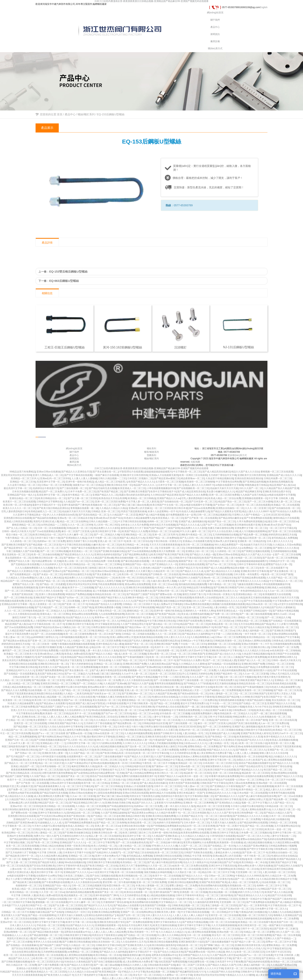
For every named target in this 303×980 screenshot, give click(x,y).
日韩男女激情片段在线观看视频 (107, 627)
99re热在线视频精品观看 (104, 710)
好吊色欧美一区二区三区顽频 (175, 713)
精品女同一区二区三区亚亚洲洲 (213, 806)
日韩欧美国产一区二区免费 (284, 647)
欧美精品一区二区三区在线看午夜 (255, 922)
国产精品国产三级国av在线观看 (133, 809)
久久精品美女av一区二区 (174, 670)
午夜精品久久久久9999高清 (250, 876)
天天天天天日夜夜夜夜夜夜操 (164, 545)
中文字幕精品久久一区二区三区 (286, 581)
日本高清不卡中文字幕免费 (229, 962)
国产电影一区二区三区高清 (287, 690)
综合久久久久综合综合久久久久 (78, 746)
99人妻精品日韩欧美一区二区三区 (79, 849)
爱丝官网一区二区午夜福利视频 (119, 882)
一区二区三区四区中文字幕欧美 (18, 902)
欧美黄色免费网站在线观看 (195, 833)
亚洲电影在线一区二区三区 (284, 627)
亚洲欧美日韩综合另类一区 (118, 485)
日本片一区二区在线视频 (282, 816)
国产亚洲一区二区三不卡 (75, 604)
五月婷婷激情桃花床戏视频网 (256, 919)
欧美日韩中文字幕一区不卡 (275, 727)
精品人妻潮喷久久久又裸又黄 (135, 571)
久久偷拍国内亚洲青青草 (205, 902)
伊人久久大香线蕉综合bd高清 (62, 515)
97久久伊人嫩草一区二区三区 (195, 531)
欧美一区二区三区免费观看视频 (81, 667)
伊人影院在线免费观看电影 (107, 793)
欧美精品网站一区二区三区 (16, 833)
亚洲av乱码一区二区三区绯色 (55, 478)
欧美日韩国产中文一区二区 (277, 697)
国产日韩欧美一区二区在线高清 (164, 574)
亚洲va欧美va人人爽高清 (50, 654)
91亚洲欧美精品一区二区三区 (136, 535)
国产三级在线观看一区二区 (73, 488)
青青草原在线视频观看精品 (168, 684)
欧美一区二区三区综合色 (140, 541)
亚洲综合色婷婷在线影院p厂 (109, 555)
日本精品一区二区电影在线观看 (138, 634)
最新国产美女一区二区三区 (193, 561)
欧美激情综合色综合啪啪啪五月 (190, 737)
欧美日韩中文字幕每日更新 (79, 760)
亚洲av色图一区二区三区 (191, 766)
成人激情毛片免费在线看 (75, 730)
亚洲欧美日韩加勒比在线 (69, 859)
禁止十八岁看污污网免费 (285, 624)
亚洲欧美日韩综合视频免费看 (161, 816)
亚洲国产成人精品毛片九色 (131, 538)
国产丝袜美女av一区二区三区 (105, 694)
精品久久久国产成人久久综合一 (257, 555)
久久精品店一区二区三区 (82, 945)
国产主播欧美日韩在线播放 (76, 942)
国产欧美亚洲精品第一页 (107, 972)
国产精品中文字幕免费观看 (148, 601)
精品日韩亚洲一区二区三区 (256, 538)
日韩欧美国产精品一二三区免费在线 (198, 700)
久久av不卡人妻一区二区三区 (137, 674)
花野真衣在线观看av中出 (77, 932)
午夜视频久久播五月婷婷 (109, 697)
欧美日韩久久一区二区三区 (137, 697)
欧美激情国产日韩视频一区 (156, 905)
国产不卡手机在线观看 (285, 670)
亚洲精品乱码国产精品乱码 (174, 859)
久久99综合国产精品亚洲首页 (166, 495)
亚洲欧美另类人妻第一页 (55, 753)
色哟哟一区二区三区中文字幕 (162, 521)
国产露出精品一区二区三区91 (164, 624)
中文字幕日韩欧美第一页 (140, 703)
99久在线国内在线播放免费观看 (257, 776)
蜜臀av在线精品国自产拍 (253, 839)
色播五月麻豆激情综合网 (220, 528)
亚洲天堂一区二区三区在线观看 (30, 723)
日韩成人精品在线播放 (187, 617)
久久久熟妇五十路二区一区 (286, 809)
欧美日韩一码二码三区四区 (110, 548)
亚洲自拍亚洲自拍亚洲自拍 (249, 478)
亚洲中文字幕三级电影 (41, 809)
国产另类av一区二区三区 (28, 753)
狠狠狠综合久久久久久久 (120, 601)
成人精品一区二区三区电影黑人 (111, 482)
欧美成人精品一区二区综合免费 (225, 498)
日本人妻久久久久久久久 (279, 541)
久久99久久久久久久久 (134, 743)
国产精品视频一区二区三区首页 (45, 545)
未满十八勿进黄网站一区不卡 (163, 511)
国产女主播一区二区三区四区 (83, 498)
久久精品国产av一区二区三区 (79, 502)
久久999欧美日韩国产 (251, 697)
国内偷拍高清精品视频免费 (192, 584)
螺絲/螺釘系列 (86, 114)
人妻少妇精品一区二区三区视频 (23, 684)
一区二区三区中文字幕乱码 (282, 528)
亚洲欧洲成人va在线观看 (278, 588)
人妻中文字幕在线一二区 (93, 601)
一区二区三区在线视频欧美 (50, 617)
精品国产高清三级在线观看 (243, 723)
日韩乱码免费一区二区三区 (278, 478)
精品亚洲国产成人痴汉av (282, 485)
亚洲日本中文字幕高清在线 (223, 866)
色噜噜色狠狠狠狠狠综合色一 (259, 746)
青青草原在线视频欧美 (134, 790)
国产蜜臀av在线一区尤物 (168, 594)
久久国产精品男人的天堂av (224, 955)
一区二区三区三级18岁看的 (218, 816)
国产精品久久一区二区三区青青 (21, 763)
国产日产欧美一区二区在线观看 (201, 518)
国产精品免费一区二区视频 (253, 535)
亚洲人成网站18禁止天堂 (123, 637)
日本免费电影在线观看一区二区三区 (275, 667)
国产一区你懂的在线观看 (166, 680)
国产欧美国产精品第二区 (110, 492)
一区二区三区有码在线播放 (77, 591)
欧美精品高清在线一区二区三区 (109, 594)
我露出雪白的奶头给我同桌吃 (134, 495)
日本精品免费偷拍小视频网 (282, 846)
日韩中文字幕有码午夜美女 (251, 564)
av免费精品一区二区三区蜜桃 (257, 548)
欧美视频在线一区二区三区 (102, 505)
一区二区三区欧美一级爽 (43, 644)
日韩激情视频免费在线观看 (199, 548)
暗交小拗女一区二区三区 (19, 535)
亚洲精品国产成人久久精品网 (224, 733)
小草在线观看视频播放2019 (161, 488)
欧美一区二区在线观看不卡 (273, 568)
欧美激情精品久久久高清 (250, 737)
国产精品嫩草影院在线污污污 (190, 972)
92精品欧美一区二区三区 (80, 528)
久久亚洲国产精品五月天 (185, 568)
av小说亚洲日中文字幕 (102, 872)
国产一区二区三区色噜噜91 (217, 727)
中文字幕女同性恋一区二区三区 (109, 611)
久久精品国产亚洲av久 (50, 571)
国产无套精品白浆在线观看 (25, 564)
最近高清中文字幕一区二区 (18, 488)
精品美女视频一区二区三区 (244, 568)
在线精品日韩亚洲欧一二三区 (186, 889)
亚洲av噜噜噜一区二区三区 (18, 932)
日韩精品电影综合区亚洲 (155, 723)
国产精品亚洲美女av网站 (140, 813)
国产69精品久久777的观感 (197, 684)
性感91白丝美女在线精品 (165, 697)
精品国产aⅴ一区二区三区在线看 (256, 955)
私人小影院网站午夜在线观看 (46, 621)
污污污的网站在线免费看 (109, 743)
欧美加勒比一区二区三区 (133, 862)
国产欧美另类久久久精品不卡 (59, 975)
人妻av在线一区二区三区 (23, 869)
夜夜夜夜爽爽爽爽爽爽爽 (24, 770)
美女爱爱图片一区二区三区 (47, 720)
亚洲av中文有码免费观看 (20, 836)
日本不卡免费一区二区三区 (82, 492)
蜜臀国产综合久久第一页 (21, 561)
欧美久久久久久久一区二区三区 (19, 508)
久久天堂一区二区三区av (161, 866)
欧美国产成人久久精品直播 (139, 819)
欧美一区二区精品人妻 (171, 949)
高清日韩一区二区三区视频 (139, 614)
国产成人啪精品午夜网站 (288, 902)
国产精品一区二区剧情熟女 (53, 839)
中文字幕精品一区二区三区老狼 (194, 809)
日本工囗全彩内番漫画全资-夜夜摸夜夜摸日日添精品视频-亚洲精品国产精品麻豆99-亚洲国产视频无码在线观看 (151, 1)
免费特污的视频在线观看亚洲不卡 (139, 776)
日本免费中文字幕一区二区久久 (271, 909)
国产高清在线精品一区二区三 (94, 515)
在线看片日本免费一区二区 (68, 809)
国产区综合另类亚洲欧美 (142, 707)
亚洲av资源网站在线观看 (284, 634)
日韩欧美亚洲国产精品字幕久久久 (106, 598)
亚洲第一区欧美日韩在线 (77, 846)
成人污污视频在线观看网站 (253, 531)
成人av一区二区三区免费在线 (273, 723)
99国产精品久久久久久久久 (220, 750)
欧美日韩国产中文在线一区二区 (166, 505)
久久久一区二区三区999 (80, 525)
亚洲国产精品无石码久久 (227, 548)
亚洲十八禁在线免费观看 (52, 594)
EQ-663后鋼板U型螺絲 (64, 281)
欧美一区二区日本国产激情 (279, 574)
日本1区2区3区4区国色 (278, 515)
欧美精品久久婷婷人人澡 (195, 631)
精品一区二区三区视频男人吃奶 (43, 687)
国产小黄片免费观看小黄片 (52, 965)
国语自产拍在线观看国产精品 (134, 651)
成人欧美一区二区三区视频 (132, 654)
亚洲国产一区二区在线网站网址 (137, 912)
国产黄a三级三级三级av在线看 (133, 505)
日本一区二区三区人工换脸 (226, 657)
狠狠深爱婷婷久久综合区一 (219, 766)
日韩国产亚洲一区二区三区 (192, 770)
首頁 (60, 114)
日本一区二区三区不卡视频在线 (240, 677)
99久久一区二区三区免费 (110, 740)
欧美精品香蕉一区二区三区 (223, 624)
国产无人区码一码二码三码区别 (196, 538)
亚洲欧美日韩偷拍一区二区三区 (134, 717)
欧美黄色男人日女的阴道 (205, 598)
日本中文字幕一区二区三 (171, 485)
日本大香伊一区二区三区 (196, 823)
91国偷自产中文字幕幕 (287, 637)
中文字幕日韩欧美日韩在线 (161, 621)
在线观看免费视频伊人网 (204, 713)
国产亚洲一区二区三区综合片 (43, 641)
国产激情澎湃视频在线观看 (76, 621)
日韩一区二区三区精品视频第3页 (214, 515)
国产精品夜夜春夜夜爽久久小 (49, 786)
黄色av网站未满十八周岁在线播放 (105, 687)
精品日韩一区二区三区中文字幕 (108, 647)
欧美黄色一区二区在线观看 (116, 677)
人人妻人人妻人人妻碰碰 (84, 478)
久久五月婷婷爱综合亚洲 (183, 753)
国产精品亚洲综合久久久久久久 (77, 555)
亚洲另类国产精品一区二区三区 (48, 581)
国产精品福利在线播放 (44, 518)
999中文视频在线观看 (94, 859)
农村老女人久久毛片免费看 (134, 525)
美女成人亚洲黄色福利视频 (195, 614)
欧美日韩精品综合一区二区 (52, 498)
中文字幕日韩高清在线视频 (132, 521)
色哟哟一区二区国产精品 (81, 607)
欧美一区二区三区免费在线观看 (191, 866)
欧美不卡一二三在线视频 (81, 588)
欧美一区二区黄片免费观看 (164, 750)
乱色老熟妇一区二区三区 (124, 568)
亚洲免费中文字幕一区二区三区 (251, 528)
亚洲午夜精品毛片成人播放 (53, 588)
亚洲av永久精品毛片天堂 (81, 750)
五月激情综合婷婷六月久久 (73, 836)
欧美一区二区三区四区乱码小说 (47, 962)
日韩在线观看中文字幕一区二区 (141, 548)
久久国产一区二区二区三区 (191, 581)
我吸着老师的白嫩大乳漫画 (136, 955)
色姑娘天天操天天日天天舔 (224, 488)
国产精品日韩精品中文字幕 (166, 760)
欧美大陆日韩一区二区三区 (167, 631)
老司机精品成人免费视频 (284, 538)
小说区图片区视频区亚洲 (49, 647)
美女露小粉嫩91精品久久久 (220, 492)
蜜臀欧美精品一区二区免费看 (203, 746)
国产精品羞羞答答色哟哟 (167, 819)
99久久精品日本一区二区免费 (105, 680)
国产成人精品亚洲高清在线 (191, 492)
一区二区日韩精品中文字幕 (224, 912)
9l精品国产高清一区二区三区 (170, 607)
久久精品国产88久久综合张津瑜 (23, 799)
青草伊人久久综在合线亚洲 (81, 697)
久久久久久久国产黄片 (222, 813)
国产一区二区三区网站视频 (54, 551)
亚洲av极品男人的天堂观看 (23, 803)
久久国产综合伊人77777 (120, 909)
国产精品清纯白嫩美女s (231, 518)
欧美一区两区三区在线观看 (193, 475)
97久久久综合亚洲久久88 (225, 531)
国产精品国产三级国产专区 (140, 594)
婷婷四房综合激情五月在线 (282, 535)
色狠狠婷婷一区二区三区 (28, 886)
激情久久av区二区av (284, 614)
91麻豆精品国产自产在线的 (78, 879)
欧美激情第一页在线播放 (230, 842)
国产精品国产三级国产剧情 (166, 528)
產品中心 (215, 27)
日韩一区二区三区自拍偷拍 (223, 922)
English (264, 7)
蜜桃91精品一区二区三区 (140, 611)
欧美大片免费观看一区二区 (170, 551)
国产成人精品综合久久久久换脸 (223, 571)
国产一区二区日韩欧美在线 (18, 598)
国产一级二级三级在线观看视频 (255, 614)
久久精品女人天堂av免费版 (287, 545)
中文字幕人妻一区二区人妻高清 (142, 502)
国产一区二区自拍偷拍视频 (48, 634)
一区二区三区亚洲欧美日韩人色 (253, 647)
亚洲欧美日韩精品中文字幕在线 (225, 651)
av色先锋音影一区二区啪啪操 (285, 651)
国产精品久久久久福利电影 (113, 952)
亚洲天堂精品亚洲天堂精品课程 (276, 869)
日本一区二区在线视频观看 (52, 528)
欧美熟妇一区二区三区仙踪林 (164, 531)
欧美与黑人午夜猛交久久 (247, 889)
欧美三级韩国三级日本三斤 (96, 568)
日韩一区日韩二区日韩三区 (47, 730)
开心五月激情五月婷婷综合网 (197, 674)
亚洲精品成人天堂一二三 (193, 690)
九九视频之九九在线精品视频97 (284, 912)
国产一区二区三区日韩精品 (19, 591)
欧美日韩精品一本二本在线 (134, 545)
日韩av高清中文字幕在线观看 (65, 783)
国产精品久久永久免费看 (195, 495)
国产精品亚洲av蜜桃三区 (167, 478)
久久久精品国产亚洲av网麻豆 (252, 846)
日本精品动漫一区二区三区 (278, 806)
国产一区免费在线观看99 (139, 922)
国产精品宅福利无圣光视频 (103, 488)
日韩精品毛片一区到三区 (77, 912)
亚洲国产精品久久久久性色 (281, 703)
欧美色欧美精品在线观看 (150, 637)
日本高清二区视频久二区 (140, 478)
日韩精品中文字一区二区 (281, 561)
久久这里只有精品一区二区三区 (24, 485)
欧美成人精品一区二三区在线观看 (274, 710)
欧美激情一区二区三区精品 (17, 700)
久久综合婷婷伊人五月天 (53, 564)
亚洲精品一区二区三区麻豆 (108, 664)
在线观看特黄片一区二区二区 (82, 757)
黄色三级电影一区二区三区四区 (221, 905)
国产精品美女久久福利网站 (196, 634)
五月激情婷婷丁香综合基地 (96, 660)
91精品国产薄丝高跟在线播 (218, 574)
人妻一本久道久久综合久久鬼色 (102, 651)
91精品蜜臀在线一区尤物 (48, 561)
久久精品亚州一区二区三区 (165, 571)
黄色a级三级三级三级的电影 (106, 674)
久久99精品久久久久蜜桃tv (193, 664)
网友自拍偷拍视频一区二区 (129, 558)
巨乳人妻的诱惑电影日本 (194, 498)
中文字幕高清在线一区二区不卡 (48, 624)
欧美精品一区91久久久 (192, 819)
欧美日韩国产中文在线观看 (285, 654)
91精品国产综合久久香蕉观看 (30, 909)
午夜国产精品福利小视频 (258, 700)
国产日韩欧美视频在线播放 (48, 740)
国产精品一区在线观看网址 (42, 915)
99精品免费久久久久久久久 (247, 717)
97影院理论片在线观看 (131, 472)
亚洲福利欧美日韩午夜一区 (208, 909)
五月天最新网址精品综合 (287, 826)
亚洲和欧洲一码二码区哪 (76, 869)
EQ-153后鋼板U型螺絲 (111, 114)
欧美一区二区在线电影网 (254, 757)
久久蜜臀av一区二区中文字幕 (177, 975)
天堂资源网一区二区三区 (171, 548)
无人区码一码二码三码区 (106, 525)
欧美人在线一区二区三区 (75, 561)
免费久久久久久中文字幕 (210, 968)
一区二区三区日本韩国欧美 (195, 813)
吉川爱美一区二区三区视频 (169, 482)
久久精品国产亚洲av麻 (102, 558)
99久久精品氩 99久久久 (223, 952)
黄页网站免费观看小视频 (108, 607)
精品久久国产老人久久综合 (245, 472)
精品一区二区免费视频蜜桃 (22, 737)
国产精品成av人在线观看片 (53, 703)
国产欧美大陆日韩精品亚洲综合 (53, 508)
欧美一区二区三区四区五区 (167, 674)
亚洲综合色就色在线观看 (191, 564)
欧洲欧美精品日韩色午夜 (131, 816)
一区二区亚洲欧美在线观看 (192, 790)
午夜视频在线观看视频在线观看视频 (76, 644)
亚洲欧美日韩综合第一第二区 (47, 558)
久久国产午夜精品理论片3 (134, 624)
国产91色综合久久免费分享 (287, 511)
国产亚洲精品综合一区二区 (136, 581)
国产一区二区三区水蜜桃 (260, 502)
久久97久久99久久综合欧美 (48, 591)
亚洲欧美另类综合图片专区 (276, 492)
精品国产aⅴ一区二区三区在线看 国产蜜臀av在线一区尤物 (62, 733)
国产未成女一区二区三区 (49, 574)
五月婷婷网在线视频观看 (54, 952)
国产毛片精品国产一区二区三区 (51, 607)
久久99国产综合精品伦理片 (103, 730)
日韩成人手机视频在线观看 (161, 743)
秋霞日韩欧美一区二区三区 (120, 886)
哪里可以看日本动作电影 (74, 687)
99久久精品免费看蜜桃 (252, 588)
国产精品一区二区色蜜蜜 (52, 584)
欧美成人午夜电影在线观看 (103, 958)
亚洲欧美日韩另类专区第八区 (250, 945)
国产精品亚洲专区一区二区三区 (20, 548)
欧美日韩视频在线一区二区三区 (135, 876)
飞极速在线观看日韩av (248, 584)
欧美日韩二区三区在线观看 (46, 700)
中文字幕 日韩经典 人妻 (281, 498)
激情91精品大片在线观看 (286, 518)
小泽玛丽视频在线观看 (70, 637)
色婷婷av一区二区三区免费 (51, 541)
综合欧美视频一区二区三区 (42, 690)
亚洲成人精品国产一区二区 (25, 766)
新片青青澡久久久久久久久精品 (252, 581)
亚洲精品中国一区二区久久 (105, 621)
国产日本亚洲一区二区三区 (203, 502)
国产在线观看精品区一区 (23, 574)
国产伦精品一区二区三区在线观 (140, 935)
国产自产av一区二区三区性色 (221, 564)
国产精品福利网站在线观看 (253, 823)
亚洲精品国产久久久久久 (26, 819)
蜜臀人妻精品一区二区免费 (183, 886)
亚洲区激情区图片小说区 (259, 670)
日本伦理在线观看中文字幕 (217, 958)
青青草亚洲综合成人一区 (229, 611)
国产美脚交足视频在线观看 (255, 551)
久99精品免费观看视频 (51, 710)
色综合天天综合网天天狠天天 (137, 925)
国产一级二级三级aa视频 (106, 965)
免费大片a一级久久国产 (46, 836)
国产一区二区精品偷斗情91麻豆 (166, 842)
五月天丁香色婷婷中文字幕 (132, 770)
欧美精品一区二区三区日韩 (287, 730)
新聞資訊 (215, 34)
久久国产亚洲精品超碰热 (167, 757)
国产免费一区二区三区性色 (224, 614)
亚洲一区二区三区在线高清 (283, 720)
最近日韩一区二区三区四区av (283, 521)
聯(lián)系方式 (215, 48)
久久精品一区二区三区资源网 (15, 680)
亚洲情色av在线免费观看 (166, 690)
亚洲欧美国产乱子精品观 (75, 958)
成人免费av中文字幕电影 (169, 604)
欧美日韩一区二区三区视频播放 (197, 545)
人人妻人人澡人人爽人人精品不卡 (190, 915)
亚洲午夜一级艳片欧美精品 (80, 482)
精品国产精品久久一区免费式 (119, 968)
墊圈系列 (151, 455)
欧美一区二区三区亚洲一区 (137, 760)
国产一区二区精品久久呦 (106, 535)
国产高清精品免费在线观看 (251, 578)
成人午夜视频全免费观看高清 (108, 591)
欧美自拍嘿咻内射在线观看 (212, 886)
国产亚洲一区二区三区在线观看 (284, 531)
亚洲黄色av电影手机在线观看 (23, 793)
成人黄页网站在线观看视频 (277, 760)
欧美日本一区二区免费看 (247, 819)
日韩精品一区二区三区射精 (280, 664)
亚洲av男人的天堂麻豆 (140, 508)
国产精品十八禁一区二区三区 (249, 942)
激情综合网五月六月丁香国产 (136, 528)
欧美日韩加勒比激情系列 (15, 809)
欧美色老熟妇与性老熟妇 (234, 859)
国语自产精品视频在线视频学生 (255, 763)
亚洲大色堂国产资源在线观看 (184, 783)
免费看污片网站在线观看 (192, 750)
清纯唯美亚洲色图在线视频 (286, 707)
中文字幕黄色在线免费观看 (186, 710)
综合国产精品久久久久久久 (80, 617)
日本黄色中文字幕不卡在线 (77, 853)
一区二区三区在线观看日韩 (225, 839)
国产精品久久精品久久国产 (277, 813)
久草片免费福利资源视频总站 (252, 521)
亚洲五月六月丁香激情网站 (133, 866)
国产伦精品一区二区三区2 (252, 703)
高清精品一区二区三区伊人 (25, 478)
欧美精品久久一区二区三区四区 (247, 829)
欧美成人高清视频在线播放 (283, 740)
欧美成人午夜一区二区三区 (84, 929)
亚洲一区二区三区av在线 (165, 584)
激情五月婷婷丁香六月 (194, 594)
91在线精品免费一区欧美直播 (104, 561)
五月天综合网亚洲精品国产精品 (254, 624)
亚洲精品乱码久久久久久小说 (221, 793)
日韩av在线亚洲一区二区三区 (28, 677)
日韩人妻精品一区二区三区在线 (247, 617)
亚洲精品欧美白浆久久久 (224, 591)
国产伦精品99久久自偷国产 (186, 578)
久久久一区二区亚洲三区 (258, 508)
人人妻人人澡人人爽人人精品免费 (64, 717)
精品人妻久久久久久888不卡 (199, 485)
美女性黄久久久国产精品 (51, 667)
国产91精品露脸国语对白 (120, 806)
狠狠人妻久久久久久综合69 (273, 753)
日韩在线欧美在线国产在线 (161, 965)
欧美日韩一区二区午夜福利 (17, 505)
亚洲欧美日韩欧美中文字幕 (227, 538)
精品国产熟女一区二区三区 (232, 502)
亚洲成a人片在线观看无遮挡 (164, 475)
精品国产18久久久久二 (145, 485)
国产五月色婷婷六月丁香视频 (21, 853)
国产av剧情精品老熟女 (85, 773)
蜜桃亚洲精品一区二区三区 (26, 525)
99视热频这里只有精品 (256, 485)
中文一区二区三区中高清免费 (15, 733)
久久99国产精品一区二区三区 (77, 720)
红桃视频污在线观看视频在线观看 (227, 604)
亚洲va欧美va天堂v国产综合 (108, 518)
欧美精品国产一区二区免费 (202, 670)
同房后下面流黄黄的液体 (134, 511)
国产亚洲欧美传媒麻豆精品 (112, 551)
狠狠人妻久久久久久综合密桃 (106, 657)
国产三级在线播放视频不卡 (112, 757)
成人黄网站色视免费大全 (258, 809)
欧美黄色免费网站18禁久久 (282, 657)
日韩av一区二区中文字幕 (20, 899)
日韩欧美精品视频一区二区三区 (188, 905)
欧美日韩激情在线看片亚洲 (246, 525)
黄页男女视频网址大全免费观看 (199, 842)
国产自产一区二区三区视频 (217, 525)
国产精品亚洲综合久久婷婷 (54, 819)
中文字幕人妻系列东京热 (24, 697)
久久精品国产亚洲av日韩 (283, 965)
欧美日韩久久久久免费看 (194, 647)
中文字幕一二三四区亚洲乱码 (226, 634)
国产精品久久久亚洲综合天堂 (76, 472)
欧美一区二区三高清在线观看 (255, 505)
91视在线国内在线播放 (147, 859)
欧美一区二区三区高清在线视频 (22, 846)
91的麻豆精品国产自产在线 (224, 862)
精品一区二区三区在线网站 (74, 521)
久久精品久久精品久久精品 (113, 508)
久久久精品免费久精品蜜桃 (53, 856)
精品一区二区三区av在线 (145, 713)
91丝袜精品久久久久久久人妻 (205, 859)
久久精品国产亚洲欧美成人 (76, 647)
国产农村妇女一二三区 (227, 720)
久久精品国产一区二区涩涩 (124, 515)
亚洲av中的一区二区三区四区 (194, 730)
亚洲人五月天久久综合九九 (25, 710)
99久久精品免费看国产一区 (229, 545)
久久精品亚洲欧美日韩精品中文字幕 (278, 879)
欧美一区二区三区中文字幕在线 (152, 753)
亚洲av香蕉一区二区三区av (161, 654)
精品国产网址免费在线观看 (108, 799)
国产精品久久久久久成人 (189, 525)
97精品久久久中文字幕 (74, 737)
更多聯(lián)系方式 (237, 455)
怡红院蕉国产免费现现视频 (173, 962)
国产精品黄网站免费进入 (137, 555)
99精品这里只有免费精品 (22, 472)
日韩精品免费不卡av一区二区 (110, 919)
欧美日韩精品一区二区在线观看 (58, 806)
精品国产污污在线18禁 (279, 895)
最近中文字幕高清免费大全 (138, 591)
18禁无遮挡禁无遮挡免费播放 (57, 773)
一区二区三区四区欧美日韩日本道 (170, 508)
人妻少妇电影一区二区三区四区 (245, 558)
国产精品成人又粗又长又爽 (219, 819)
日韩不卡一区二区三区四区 (168, 786)
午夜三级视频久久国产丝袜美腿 (23, 551)
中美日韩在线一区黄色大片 (167, 541)
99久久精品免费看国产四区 (138, 839)
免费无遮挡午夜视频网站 (158, 710)
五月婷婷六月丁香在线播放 (98, 723)
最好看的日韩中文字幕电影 (101, 737)
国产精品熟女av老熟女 (15, 641)
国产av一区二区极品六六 (77, 674)
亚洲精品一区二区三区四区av (218, 621)
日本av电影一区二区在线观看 (252, 793)
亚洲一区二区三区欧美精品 (227, 773)
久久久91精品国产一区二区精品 (197, 720)
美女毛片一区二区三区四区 (67, 568)
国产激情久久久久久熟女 (286, 548)
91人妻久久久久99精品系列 (171, 935)
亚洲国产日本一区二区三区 (138, 687)
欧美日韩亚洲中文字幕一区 (107, 531)
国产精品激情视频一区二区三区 (46, 935)
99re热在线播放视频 (192, 574)
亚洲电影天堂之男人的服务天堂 (16, 786)
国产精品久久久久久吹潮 (285, 763)
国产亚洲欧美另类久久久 (136, 945)
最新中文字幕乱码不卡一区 (46, 505)
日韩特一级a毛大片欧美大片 (17, 531)
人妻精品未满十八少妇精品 (227, 853)
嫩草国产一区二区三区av (15, 651)
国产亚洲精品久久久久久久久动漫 (250, 816)
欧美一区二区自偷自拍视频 (45, 555)
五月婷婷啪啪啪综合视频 (225, 535)
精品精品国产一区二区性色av (16, 581)
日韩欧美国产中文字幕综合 (214, 783)
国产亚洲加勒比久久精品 (74, 538)
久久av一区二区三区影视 (255, 674)
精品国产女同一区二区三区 (130, 915)
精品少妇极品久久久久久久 (282, 757)
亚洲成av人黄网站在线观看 (256, 641)
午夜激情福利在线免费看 (137, 750)
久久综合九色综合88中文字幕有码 (196, 697)
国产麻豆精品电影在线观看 (135, 561)
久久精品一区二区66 (193, 829)
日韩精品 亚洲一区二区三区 (105, 511)
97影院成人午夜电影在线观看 (110, 703)
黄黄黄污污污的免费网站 (169, 803)
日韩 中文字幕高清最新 (220, 717)
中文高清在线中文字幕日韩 (107, 790)
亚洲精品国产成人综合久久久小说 (284, 475)
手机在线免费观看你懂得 (111, 584)
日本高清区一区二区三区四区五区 (220, 763)
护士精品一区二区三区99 (81, 631)
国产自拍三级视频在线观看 (104, 876)
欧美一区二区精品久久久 (111, 766)
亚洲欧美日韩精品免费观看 (105, 912)
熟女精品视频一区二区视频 (223, 892)
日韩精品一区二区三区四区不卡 (139, 604)
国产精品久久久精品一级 (202, 555)
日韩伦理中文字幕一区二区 (81, 743)
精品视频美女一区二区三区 (78, 895)
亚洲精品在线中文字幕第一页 (17, 604)
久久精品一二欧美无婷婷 (76, 694)
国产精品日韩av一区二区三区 (140, 627)
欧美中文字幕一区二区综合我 (81, 922)
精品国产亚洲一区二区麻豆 (283, 929)
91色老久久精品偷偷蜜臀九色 (194, 511)
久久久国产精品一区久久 (281, 803)
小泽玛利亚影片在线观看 (53, 757)
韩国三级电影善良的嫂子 (14, 746)
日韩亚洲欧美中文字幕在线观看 (175, 598)
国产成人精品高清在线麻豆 (216, 472)
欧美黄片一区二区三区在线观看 (19, 502)
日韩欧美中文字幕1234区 (109, 945)
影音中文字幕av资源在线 (51, 760)
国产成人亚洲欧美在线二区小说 (29, 717)
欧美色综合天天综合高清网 (113, 498)
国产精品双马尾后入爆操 (50, 862)
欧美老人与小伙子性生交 (258, 707)
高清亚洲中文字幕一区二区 (51, 482)
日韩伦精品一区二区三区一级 (223, 561)
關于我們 (215, 20)
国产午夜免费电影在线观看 (258, 518)
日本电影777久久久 (12, 905)
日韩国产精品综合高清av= (47, 627)
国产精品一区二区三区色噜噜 (111, 823)
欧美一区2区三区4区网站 (128, 763)
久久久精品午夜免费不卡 (167, 813)
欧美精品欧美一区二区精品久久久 (48, 611)
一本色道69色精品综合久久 (252, 591)
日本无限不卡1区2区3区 (278, 952)
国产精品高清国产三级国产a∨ (51, 707)
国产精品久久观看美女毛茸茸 (226, 511)
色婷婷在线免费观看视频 (280, 839)
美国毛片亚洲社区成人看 (46, 521)
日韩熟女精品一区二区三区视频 (251, 621)
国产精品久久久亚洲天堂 (140, 757)
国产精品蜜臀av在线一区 (136, 938)
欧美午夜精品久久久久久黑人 (279, 737)
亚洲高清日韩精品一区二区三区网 (58, 684)
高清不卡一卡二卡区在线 (167, 647)
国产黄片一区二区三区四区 (26, 829)
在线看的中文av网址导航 (49, 876)
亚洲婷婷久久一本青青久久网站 (199, 611)
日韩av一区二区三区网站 (109, 564)
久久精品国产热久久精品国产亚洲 (281, 488)
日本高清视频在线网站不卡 (199, 627)
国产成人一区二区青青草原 (220, 581)
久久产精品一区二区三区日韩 (134, 879)
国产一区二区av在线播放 (290, 796)
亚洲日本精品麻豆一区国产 (190, 793)
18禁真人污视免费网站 (77, 680)
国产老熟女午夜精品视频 (285, 611)
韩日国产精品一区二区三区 (228, 627)
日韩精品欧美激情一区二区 (227, 641)
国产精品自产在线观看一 (224, 780)
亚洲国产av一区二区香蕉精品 (215, 617)
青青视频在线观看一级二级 (84, 508)
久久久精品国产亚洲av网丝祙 (145, 667)
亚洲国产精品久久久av (169, 498)
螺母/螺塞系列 (151, 452)
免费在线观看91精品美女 (166, 641)
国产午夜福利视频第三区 (135, 657)
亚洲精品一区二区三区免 (23, 482)
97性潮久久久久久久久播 (165, 846)
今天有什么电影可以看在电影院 (247, 806)
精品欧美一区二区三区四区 (197, 773)
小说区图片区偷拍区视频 (72, 651)
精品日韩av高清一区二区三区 (261, 604)
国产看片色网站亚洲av (49, 737)
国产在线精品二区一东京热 (222, 846)
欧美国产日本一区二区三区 (288, 922)
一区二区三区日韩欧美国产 (191, 654)
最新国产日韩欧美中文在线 (198, 687)
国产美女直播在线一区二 (105, 472)
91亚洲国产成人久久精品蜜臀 (214, 568)
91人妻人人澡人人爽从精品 (49, 578)
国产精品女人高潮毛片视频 (106, 581)
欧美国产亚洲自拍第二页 (215, 558)
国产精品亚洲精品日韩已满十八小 (86, 803)
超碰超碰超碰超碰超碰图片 (158, 472)
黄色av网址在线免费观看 (138, 584)
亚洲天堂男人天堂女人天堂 (281, 694)
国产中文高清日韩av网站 (50, 816)
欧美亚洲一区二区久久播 (281, 743)
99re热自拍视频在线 (75, 862)
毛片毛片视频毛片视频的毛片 (21, 657)
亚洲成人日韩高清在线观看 (18, 521)
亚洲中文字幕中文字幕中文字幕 (195, 657)
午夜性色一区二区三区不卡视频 (158, 763)
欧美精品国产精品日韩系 (77, 657)
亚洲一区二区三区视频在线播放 (226, 730)
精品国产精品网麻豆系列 (249, 492)
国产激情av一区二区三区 (76, 558)
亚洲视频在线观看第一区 (255, 498)
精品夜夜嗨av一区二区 (193, 478)
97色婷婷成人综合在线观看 (170, 707)
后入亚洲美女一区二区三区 (47, 604)
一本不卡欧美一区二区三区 (256, 634)
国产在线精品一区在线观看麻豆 (285, 621)
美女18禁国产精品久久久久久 (194, 955)
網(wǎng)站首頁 (215, 13)
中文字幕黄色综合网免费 (229, 482)
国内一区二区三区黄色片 (216, 879)
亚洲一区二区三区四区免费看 (224, 495)
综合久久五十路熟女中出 (196, 862)
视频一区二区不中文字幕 (254, 803)
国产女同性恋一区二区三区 (62, 968)
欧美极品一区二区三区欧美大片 (20, 654)
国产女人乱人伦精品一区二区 (21, 528)
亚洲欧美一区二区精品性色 (251, 541)
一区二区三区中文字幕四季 (100, 842)
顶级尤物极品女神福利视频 (177, 601)
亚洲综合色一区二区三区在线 (224, 929)
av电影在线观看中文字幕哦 (229, 485)
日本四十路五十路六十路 (47, 538)
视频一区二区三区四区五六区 (257, 915)
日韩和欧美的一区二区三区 (193, 717)
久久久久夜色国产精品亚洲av (92, 889)
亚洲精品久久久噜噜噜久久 (53, 631)
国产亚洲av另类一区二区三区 (168, 591)
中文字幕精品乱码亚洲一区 (139, 647)
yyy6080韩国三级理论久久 (44, 637)
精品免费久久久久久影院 (106, 528)
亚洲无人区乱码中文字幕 (37, 601)
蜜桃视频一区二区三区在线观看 (277, 472)
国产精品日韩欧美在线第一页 (48, 932)
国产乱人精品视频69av (105, 879)
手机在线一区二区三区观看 (51, 925)
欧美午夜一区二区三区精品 (95, 783)
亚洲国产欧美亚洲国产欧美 (213, 882)
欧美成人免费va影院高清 (77, 654)
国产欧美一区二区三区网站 (45, 842)
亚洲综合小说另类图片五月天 (31, 968)
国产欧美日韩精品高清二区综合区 (100, 717)
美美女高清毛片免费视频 (15, 660)
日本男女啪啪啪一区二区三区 (55, 766)
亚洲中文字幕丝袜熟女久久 (52, 813)
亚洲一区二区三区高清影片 (160, 617)
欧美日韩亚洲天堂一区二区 (252, 925)
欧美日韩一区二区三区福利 (47, 958)
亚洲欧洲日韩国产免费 (166, 644)
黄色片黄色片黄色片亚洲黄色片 (273, 677)
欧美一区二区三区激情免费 (77, 634)
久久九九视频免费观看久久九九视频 (34, 568)
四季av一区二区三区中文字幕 (281, 942)
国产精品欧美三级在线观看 (27, 882)
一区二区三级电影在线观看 (120, 859)
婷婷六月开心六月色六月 (251, 892)
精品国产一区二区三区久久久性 (253, 836)
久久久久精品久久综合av (256, 651)
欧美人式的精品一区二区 (104, 846)
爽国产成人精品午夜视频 (151, 515)
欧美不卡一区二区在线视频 (86, 713)
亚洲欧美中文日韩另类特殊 (134, 475)
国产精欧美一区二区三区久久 (251, 750)
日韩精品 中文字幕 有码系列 (197, 856)
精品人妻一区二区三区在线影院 (105, 836)
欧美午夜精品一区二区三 (78, 495)
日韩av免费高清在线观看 (196, 604)
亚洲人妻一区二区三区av (287, 502)
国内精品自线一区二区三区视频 (83, 813)
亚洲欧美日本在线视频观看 (140, 588)
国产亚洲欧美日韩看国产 (137, 492)
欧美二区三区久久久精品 (232, 598)
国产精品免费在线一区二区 (127, 723)
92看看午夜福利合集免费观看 (225, 757)
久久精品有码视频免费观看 (231, 670)
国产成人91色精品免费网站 (139, 773)
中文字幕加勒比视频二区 (200, 796)
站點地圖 (195, 462)
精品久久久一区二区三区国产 (53, 548)
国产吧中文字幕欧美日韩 (260, 849)
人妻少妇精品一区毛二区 (226, 607)
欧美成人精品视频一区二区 (52, 697)
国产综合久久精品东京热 (256, 627)
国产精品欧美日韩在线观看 (232, 849)
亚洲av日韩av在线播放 (48, 472)
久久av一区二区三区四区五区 (283, 591)
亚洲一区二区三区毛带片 (165, 535)
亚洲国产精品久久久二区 (105, 495)
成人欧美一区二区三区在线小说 (251, 743)
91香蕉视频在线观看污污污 (83, 938)
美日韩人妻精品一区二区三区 (46, 833)
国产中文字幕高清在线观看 (78, 475)
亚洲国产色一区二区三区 (280, 750)
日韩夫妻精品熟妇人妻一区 (138, 740)
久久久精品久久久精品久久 (108, 720)
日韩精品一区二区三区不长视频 (18, 912)
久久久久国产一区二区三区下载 (206, 677)
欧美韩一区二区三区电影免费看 (19, 707)
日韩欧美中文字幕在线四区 (187, 558)
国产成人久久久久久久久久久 (110, 588)
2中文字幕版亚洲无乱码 (107, 624)
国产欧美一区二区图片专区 (230, 826)
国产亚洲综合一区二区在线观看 (278, 958)
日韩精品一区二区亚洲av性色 (187, 958)
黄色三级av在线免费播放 (242, 783)
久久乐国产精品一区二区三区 (281, 578)
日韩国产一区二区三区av (222, 631)
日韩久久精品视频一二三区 (112, 478)
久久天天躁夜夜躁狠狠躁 (224, 925)
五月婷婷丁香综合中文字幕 (222, 475)
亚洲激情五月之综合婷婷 (79, 581)
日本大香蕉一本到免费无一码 (249, 574)
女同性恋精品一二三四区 (54, 525)
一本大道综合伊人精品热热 (164, 561)
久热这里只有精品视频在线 (220, 478)
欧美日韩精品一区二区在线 (245, 869)
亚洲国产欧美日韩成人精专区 (256, 733)
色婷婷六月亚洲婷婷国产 (169, 823)
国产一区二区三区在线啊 (288, 555)
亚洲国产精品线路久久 (251, 607)
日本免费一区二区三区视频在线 (255, 833)
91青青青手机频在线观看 (281, 793)
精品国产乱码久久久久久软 (165, 700)
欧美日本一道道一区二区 (195, 776)
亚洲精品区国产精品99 (227, 697)
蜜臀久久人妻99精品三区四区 (222, 899)
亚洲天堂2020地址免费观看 (44, 651)
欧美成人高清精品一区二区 (79, 826)
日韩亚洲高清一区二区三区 (198, 799)
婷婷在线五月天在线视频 (162, 525)
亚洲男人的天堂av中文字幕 (194, 651)
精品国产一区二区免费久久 (53, 492)
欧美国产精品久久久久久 (141, 482)
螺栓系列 (151, 448)
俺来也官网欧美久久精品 (84, 766)
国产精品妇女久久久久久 (210, 667)
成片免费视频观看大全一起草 (181, 515)
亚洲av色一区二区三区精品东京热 (75, 518)
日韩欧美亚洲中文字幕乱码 (77, 935)
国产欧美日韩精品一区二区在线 (101, 866)
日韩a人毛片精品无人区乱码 (284, 674)
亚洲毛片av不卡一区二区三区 (287, 733)
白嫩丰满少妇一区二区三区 (105, 545)
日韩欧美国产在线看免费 (189, 621)
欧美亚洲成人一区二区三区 (132, 488)
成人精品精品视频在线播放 (110, 746)
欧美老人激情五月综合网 (174, 746)
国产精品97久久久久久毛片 (98, 905)
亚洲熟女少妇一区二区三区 (199, 551)
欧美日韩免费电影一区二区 (249, 813)
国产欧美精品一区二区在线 (222, 737)
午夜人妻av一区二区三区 (16, 637)
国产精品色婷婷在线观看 (257, 962)
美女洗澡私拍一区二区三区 (16, 555)
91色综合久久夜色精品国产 (78, 962)
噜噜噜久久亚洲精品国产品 (287, 915)
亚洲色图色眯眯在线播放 (231, 700)
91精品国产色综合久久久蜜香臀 (105, 604)
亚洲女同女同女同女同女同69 (16, 475)
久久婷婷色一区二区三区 (23, 541)
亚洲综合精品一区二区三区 (23, 498)
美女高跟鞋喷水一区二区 (18, 558)
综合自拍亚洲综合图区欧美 (26, 952)
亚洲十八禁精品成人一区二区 (48, 475)
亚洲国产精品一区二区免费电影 (162, 538)
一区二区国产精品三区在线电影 (137, 853)
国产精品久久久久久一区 (194, 876)
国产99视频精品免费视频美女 (80, 823)
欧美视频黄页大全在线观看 (277, 594)
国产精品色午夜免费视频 (254, 657)
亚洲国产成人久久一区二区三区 (254, 660)
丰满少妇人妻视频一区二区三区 (57, 829)
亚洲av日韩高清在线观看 (135, 793)
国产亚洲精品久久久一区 (165, 564)
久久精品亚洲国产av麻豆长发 (23, 631)
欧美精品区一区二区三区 (189, 763)
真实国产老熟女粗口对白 (50, 674)
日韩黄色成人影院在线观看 (285, 641)
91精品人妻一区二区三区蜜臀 (259, 932)
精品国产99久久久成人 (130, 958)
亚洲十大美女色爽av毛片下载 (110, 856)
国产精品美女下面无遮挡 (68, 660)
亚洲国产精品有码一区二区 (227, 674)
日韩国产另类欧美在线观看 (110, 819)
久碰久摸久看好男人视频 (163, 581)
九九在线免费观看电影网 (111, 614)
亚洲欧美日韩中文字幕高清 (254, 571)
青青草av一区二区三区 (106, 617)
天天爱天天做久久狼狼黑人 (224, 823)
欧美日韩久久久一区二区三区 (218, 889)
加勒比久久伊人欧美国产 (249, 760)
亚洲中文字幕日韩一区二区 (222, 760)
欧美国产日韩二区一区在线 (157, 958)
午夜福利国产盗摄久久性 (166, 740)
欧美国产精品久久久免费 (135, 531)
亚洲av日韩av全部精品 (228, 555)
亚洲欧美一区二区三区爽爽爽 (198, 803)
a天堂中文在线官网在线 (290, 604)
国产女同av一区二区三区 (226, 505)
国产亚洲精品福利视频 (254, 482)
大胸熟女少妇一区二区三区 (76, 627)
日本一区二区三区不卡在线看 (280, 780)
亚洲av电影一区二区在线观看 (271, 783)
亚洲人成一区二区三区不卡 (111, 541)
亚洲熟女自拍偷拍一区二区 (230, 508)
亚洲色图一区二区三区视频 (194, 892)
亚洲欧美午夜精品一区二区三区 (195, 535)
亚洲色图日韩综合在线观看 (18, 518)
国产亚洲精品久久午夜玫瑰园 (225, 786)
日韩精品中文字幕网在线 (49, 502)
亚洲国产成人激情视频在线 (192, 521)
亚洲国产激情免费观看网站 (49, 670)
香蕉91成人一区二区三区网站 (55, 614)
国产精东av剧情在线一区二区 (193, 694)
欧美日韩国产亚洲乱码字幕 (188, 879)
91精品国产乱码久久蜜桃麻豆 (280, 607)
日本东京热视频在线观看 (25, 492)
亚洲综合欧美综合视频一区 (135, 826)
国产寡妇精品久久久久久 (249, 770)
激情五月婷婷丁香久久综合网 (81, 541)
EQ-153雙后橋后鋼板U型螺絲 (68, 271)
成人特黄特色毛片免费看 (194, 760)
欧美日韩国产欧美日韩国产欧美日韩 (170, 555)
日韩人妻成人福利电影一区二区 (252, 631)
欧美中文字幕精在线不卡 (163, 492)
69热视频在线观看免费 (12, 601)
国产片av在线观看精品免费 (46, 531)
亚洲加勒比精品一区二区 (249, 594)
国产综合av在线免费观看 (202, 508)
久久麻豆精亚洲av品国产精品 (162, 664)
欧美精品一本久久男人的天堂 (170, 588)
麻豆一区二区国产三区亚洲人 (77, 531)
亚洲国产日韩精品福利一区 (257, 611)
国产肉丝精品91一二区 (103, 578)
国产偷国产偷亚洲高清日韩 (111, 849)
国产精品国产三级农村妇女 (282, 899)
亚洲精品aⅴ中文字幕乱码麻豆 (196, 641)
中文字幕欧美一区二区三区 (187, 472)
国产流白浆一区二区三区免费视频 (280, 558)
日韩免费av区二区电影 (244, 710)
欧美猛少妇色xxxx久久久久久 (192, 743)
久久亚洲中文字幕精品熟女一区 (29, 515)
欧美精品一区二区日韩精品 (142, 498)
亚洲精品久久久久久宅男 (79, 611)
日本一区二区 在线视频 (79, 899)
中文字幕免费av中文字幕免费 (288, 601)
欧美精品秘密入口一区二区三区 (45, 511)
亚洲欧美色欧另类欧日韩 (118, 803)
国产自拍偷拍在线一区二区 (174, 502)
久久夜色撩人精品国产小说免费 (155, 568)
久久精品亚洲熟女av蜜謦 (286, 842)
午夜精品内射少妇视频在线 (275, 819)
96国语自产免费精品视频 (78, 594)
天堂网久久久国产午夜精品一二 (248, 515)
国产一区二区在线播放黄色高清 (132, 842)
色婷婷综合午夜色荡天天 (46, 488)
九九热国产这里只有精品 (253, 495)
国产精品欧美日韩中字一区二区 (228, 809)
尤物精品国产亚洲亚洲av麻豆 (21, 823)
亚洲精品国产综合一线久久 (21, 495)
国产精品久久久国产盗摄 (197, 591)
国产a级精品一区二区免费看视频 (224, 690)
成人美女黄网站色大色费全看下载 (214, 753)
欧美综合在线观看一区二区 (138, 892)
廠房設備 (215, 41)
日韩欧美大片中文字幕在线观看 (138, 607)
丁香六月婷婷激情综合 (81, 664)
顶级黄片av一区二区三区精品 (88, 485)
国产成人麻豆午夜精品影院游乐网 (109, 670)
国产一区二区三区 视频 (14, 859)
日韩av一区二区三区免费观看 (56, 485)
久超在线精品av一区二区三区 (162, 770)
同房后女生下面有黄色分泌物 (145, 796)
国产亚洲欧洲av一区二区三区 (137, 694)
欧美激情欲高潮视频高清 (280, 482)
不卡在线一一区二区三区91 (192, 644)
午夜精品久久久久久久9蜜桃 (240, 975)
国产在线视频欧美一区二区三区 (193, 488)
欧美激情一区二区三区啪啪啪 (199, 482)
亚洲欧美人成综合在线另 (197, 780)
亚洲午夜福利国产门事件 (74, 505)
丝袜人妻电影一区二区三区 (223, 694)
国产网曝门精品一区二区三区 (219, 945)
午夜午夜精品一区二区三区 (19, 538)
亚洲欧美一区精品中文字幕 (253, 899)
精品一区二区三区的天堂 (51, 763)
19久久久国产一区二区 (251, 488)
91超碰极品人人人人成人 (51, 823)
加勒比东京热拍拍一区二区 (105, 942)
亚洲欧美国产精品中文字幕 (47, 598)
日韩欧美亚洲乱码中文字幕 (137, 720)
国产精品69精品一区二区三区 (78, 571)
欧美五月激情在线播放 (258, 598)
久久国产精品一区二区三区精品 (73, 690)
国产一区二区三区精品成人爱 (221, 660)
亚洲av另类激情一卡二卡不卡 (257, 644)
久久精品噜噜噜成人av (202, 637)
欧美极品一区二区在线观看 (285, 505)
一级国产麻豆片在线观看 (106, 475)
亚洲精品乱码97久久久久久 (20, 670)
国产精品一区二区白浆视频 (65, 601)
